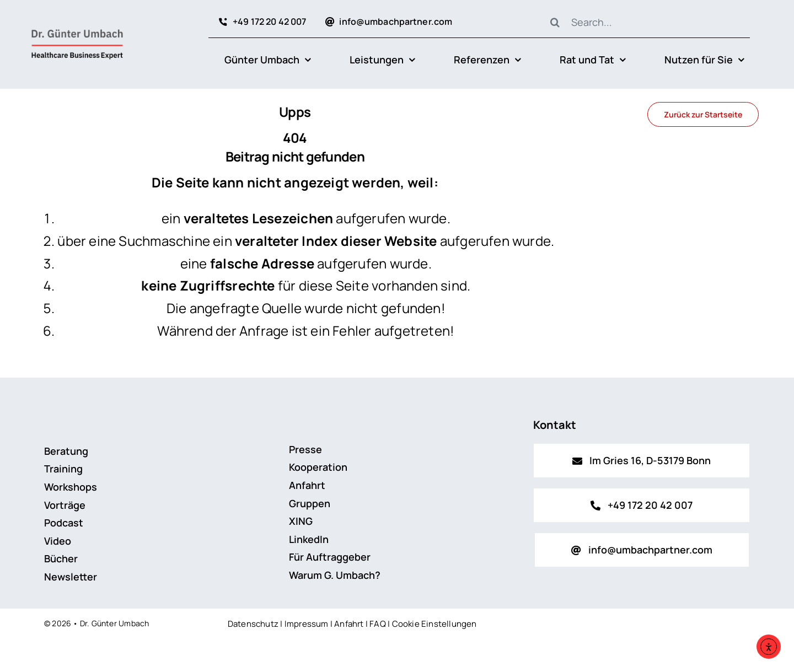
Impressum (307, 624)
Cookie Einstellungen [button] (434, 624)
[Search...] (645, 22)
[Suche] (555, 22)
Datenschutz (253, 624)
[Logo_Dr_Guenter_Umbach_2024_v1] (77, 31)
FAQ (378, 624)
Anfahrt (349, 624)
